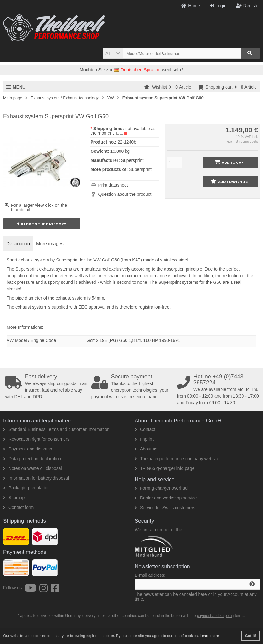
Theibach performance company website (177, 459)
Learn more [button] (209, 636)
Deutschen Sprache (137, 70)
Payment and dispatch (28, 449)
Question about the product (125, 194)
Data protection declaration (32, 459)
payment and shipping (215, 616)
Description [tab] (18, 243)
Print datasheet (113, 185)
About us (146, 449)
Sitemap (14, 498)
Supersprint (140, 169)
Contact (145, 429)
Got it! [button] (251, 636)
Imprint (144, 439)
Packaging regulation (26, 488)
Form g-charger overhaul (162, 488)
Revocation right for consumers (36, 439)
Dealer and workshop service (166, 498)
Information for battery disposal (36, 478)
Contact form (18, 507)
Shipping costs (247, 141)
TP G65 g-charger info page (165, 468)
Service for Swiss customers (165, 508)
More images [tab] (50, 243)
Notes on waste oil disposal (33, 468)
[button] (113, 53)
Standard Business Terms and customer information (56, 429)
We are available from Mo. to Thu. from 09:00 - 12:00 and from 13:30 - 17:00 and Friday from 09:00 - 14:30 (219, 389)
